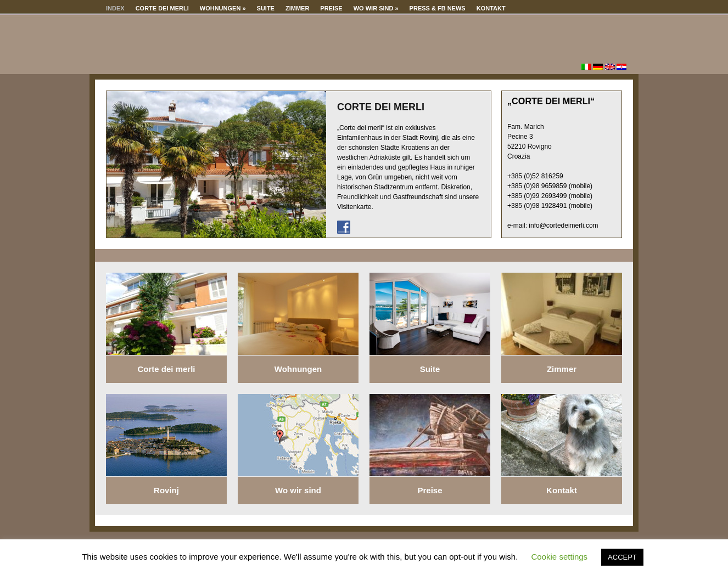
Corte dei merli (162, 8)
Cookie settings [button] (560, 557)
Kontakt (491, 8)
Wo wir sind (376, 8)
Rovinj (166, 490)
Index (115, 8)
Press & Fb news (438, 8)
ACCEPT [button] (622, 557)
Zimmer (297, 8)
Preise (331, 8)
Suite (266, 8)
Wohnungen (223, 8)
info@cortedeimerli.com (563, 226)
